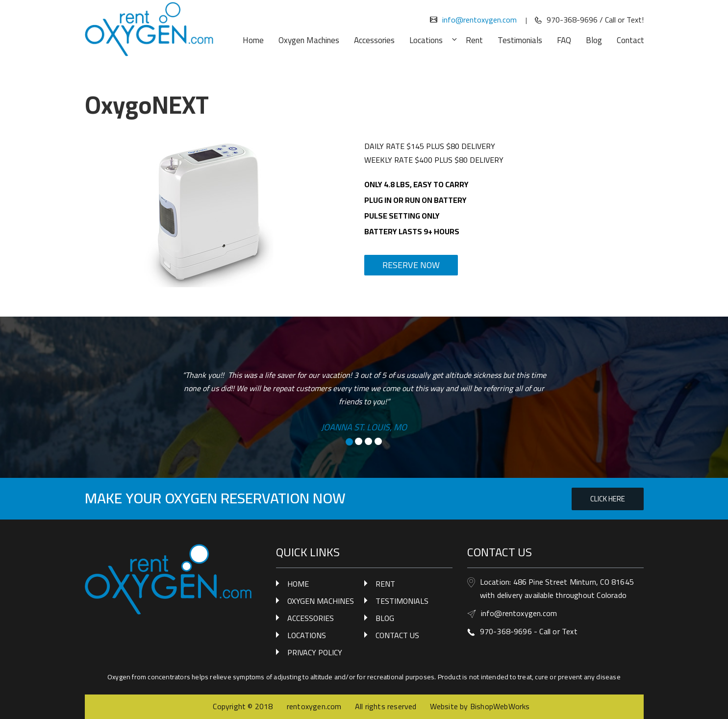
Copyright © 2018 (244, 706)
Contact (630, 40)
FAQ (564, 40)
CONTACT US (397, 635)
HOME (298, 584)
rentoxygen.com (314, 706)
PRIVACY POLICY (315, 652)
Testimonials (520, 40)
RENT (385, 584)
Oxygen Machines (309, 40)
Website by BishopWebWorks (480, 706)
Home (253, 40)
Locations (431, 40)
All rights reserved (386, 706)
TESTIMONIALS (402, 601)
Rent (474, 40)
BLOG (385, 618)
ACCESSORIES (311, 618)
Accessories (374, 40)
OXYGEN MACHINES (321, 601)
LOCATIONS (307, 635)
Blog (594, 40)
